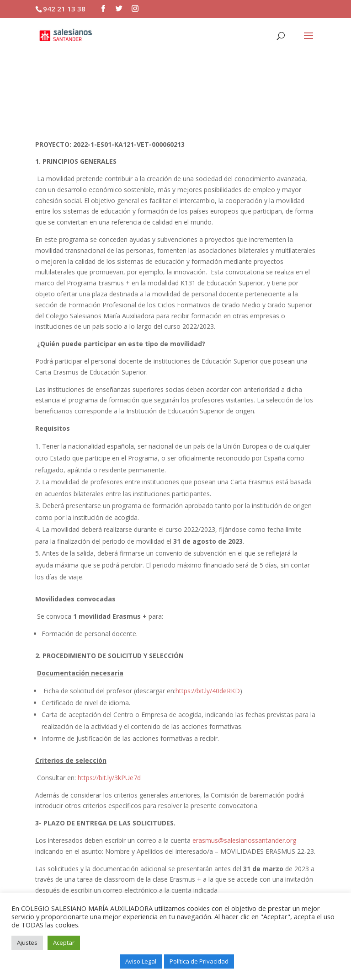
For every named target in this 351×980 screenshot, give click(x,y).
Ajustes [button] (27, 943)
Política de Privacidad (199, 961)
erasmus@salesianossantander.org (244, 840)
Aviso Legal (141, 961)
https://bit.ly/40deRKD (208, 691)
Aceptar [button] (64, 943)
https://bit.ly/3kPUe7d (109, 778)
